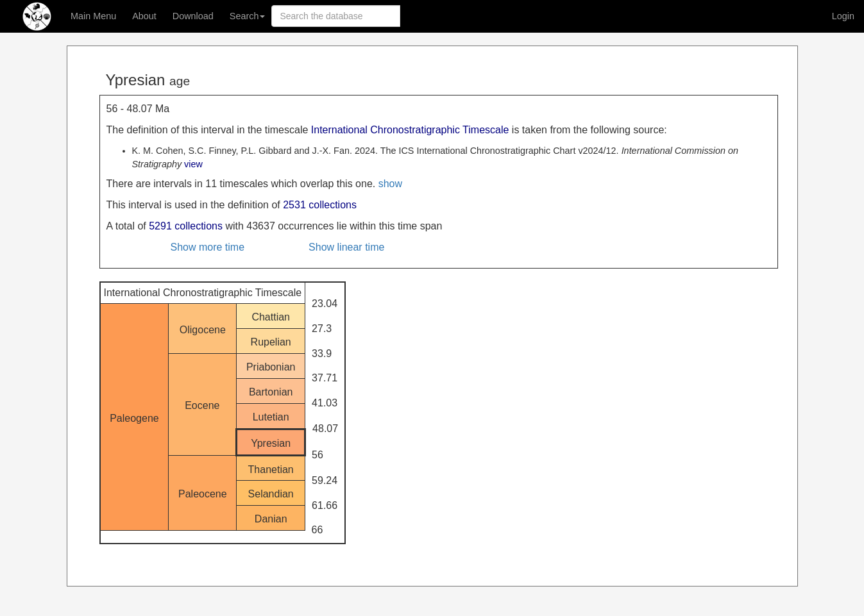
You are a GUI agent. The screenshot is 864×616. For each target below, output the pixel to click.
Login (843, 16)
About (144, 16)
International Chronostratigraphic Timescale (410, 130)
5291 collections (186, 226)
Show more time (208, 247)
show (390, 184)
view (193, 164)
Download (193, 16)
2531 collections (320, 205)
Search (248, 16)
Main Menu (93, 16)
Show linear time (346, 247)
